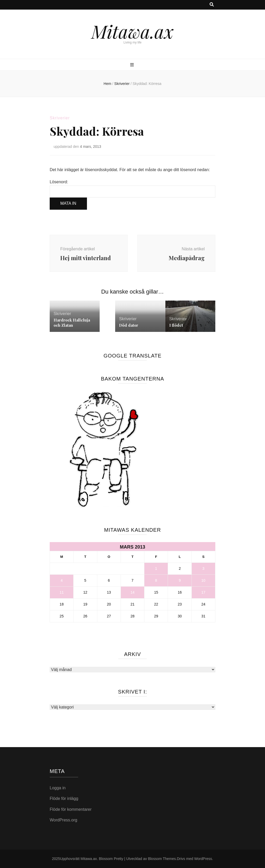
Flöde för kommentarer (71, 809)
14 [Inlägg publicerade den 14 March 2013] (132, 592)
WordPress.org (63, 820)
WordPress (203, 859)
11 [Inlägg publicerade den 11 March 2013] (62, 592)
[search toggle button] (212, 5)
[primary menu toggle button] (133, 65)
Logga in (58, 788)
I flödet (176, 325)
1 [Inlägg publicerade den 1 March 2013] (156, 568)
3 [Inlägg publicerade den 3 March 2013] (203, 568)
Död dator (129, 325)
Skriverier (60, 118)
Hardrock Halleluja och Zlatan (72, 323)
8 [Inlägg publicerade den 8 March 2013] (156, 580)
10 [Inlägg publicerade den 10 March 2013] (203, 580)
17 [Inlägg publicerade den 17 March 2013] (203, 592)
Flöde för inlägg (64, 798)
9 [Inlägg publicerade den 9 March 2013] (180, 580)
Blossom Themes (162, 859)
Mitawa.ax (132, 31)
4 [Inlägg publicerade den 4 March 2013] (62, 580)
